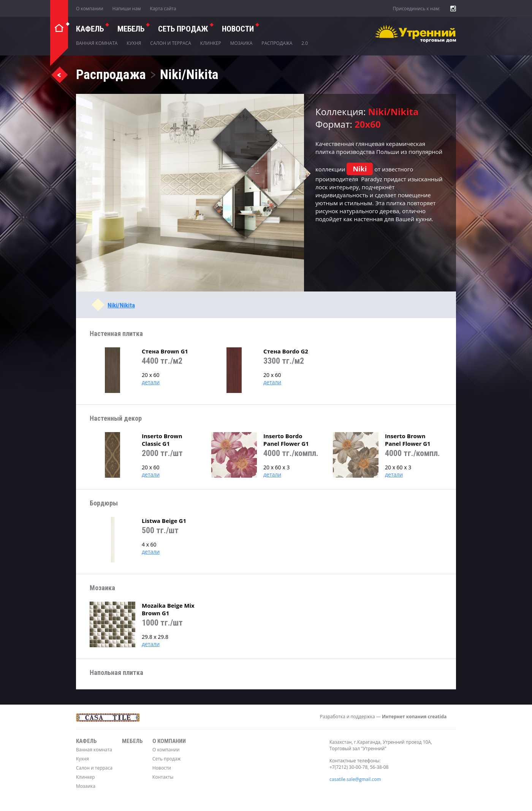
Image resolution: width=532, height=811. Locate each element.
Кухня (134, 43)
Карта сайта (163, 9)
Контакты (163, 777)
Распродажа (277, 43)
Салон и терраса (171, 43)
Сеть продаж (167, 759)
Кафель (90, 29)
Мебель (131, 29)
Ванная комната (97, 43)
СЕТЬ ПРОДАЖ (183, 29)
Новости (238, 29)
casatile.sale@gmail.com (355, 779)
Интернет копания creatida (414, 717)
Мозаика (241, 43)
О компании (90, 9)
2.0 (305, 43)
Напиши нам (127, 9)
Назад (59, 74)
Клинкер (211, 43)
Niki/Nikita (121, 305)
